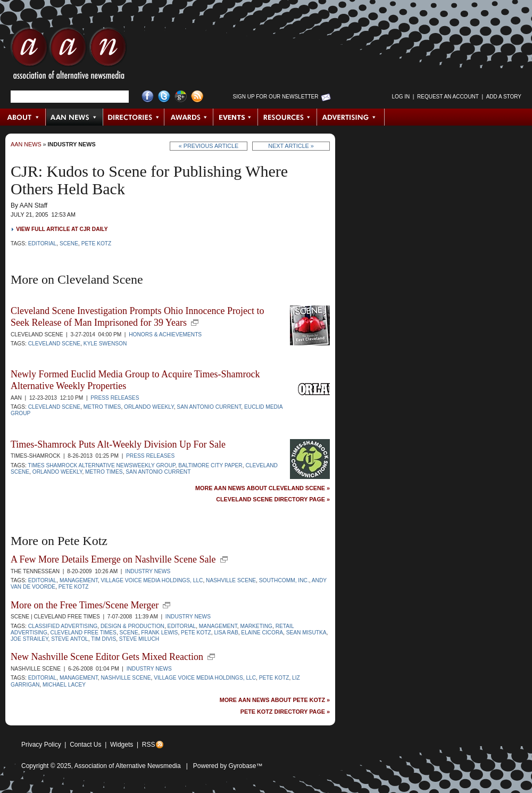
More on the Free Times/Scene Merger (85, 605)
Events (236, 117)
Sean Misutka (306, 633)
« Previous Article (209, 146)
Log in (401, 97)
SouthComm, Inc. (284, 580)
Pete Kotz (97, 243)
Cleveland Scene (55, 344)
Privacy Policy (41, 745)
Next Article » (291, 146)
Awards (189, 117)
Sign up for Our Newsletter (276, 97)
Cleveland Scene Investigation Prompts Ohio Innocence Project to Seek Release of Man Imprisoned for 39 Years (137, 317)
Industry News (72, 144)
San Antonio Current (209, 407)
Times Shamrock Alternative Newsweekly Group (101, 465)
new (195, 323)
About (23, 117)
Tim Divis (103, 639)
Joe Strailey (30, 639)
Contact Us (85, 745)
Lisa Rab (226, 633)
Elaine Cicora (262, 633)
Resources (288, 117)
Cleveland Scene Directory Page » (273, 499)
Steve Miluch (139, 639)
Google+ (181, 97)
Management (79, 580)
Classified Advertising (63, 626)
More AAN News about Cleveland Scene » (263, 488)
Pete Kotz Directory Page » (285, 712)
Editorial (43, 243)
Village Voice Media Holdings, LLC (152, 580)
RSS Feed (197, 97)
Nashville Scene (231, 580)
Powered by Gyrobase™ (228, 766)
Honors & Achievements (165, 334)
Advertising (351, 117)
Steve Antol (69, 639)
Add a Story (504, 97)
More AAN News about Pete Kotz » (275, 700)
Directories (134, 117)
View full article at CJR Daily (62, 229)
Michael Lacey (64, 685)
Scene (69, 243)
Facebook (148, 97)
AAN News (75, 117)
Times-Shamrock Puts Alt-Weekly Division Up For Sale (118, 444)
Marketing (256, 626)
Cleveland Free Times (84, 633)
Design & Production (132, 626)
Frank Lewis (159, 633)
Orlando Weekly (149, 407)
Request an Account (448, 97)
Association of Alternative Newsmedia (128, 766)
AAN (69, 56)
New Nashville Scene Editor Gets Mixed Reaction (107, 657)
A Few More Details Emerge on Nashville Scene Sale (113, 559)
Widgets (122, 745)
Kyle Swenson (105, 344)
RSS (149, 745)
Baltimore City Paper (210, 465)
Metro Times (102, 407)
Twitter (164, 97)
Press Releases (115, 398)
